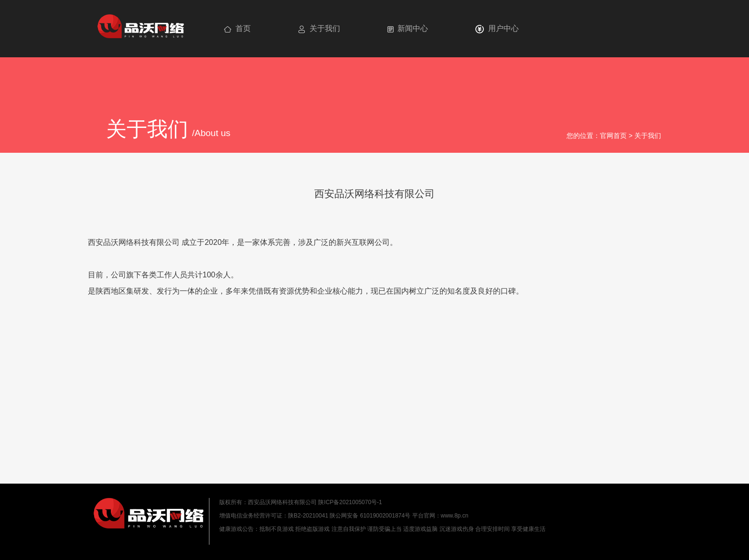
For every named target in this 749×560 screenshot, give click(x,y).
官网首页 (613, 136)
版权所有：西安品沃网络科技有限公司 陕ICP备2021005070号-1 (301, 502)
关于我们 (648, 136)
